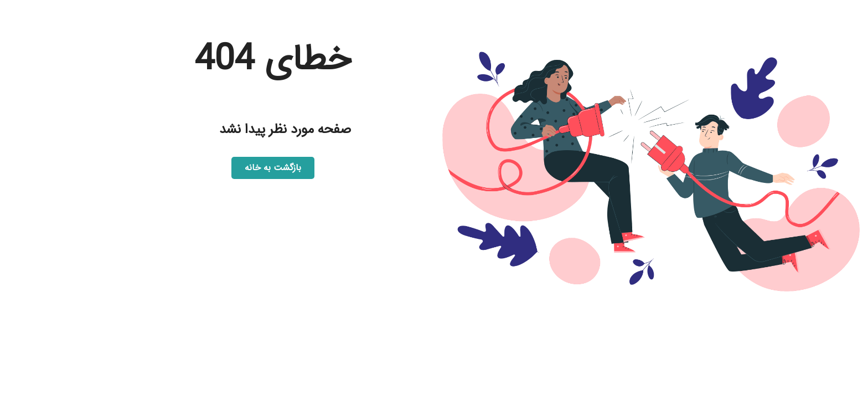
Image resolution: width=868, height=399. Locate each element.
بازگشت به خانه (273, 168)
